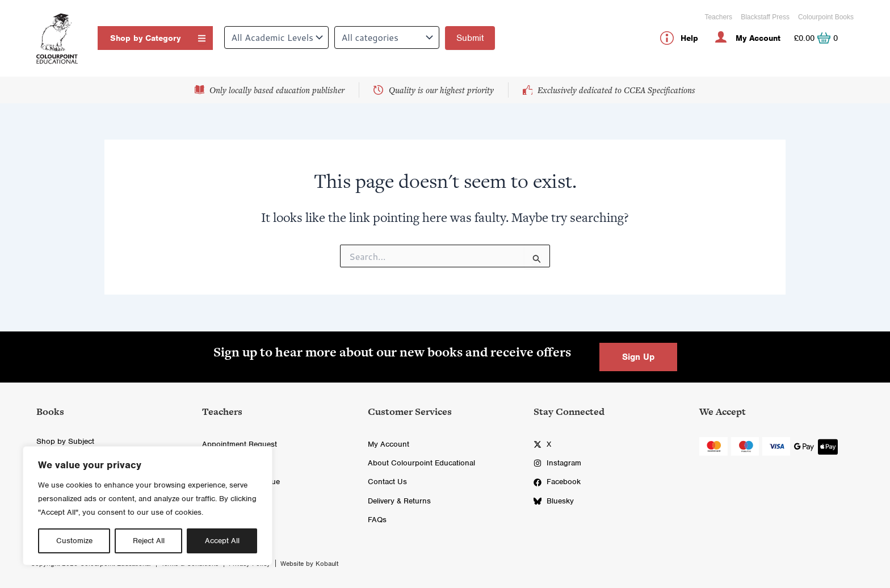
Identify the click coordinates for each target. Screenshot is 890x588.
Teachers (718, 17)
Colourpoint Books (826, 17)
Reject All (149, 541)
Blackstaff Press (765, 17)
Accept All (222, 541)
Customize (74, 541)
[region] (148, 506)
